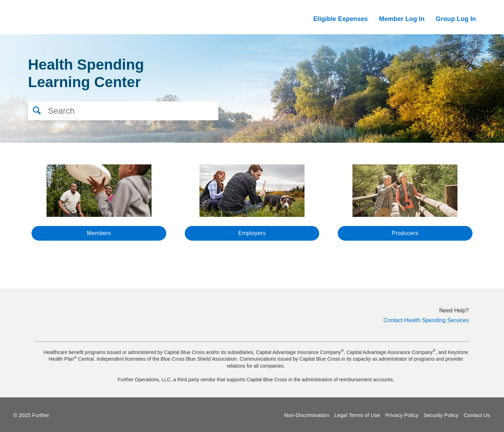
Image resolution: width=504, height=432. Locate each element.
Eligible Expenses (341, 19)
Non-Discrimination (307, 414)
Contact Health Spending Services (426, 320)
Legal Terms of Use (357, 414)
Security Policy (441, 414)
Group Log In (456, 19)
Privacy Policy (402, 414)
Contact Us (477, 414)
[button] (35, 108)
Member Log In (402, 19)
